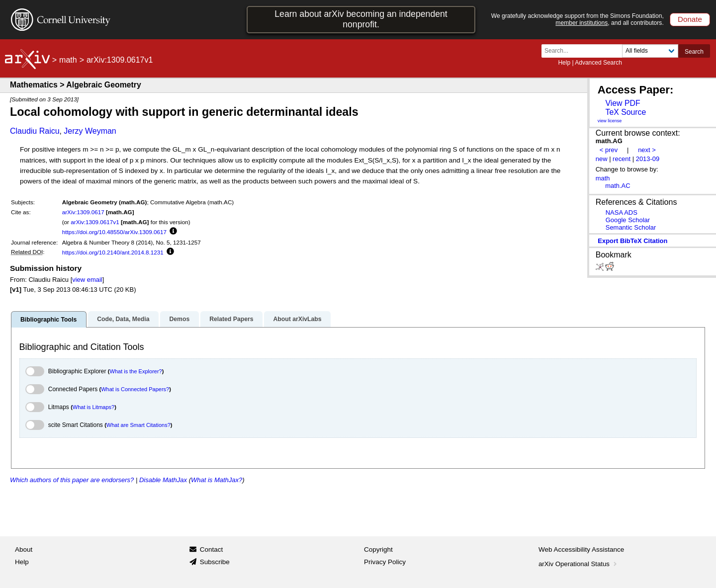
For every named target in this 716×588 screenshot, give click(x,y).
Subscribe (215, 562)
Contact (212, 549)
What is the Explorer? (136, 371)
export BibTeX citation (632, 241)
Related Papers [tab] (231, 319)
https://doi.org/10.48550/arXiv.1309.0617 (114, 232)
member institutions (582, 23)
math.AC (618, 186)
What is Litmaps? (93, 407)
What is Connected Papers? (135, 389)
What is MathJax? (217, 480)
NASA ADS (622, 212)
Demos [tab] (179, 319)
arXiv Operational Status (579, 564)
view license (610, 121)
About (24, 549)
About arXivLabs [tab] (297, 319)
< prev (609, 150)
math (68, 60)
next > (647, 150)
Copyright (378, 549)
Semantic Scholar (631, 227)
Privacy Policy (385, 562)
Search (694, 52)
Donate (690, 19)
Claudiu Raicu (35, 131)
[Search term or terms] (585, 51)
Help (564, 63)
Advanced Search (598, 63)
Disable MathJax (163, 480)
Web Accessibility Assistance (581, 549)
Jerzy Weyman (90, 131)
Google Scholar (628, 220)
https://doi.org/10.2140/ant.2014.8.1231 (113, 252)
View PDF (623, 103)
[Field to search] (650, 51)
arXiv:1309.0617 (83, 212)
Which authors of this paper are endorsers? (72, 480)
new (602, 159)
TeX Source (626, 112)
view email (87, 280)
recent (622, 159)
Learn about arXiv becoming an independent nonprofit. (361, 19)
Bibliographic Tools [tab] (48, 320)
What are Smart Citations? (138, 425)
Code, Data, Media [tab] (123, 319)
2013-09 (648, 159)
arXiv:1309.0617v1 (95, 222)
